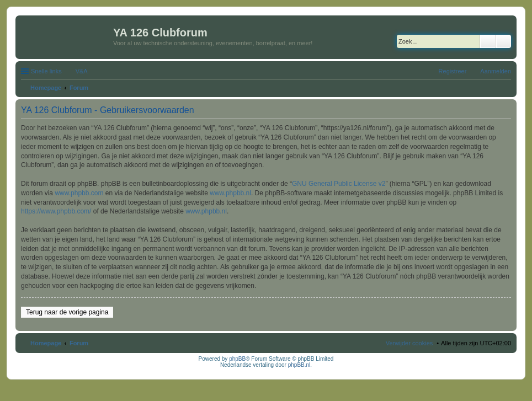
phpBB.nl (299, 365)
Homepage (46, 343)
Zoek (488, 41)
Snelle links (46, 71)
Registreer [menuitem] (453, 71)
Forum (79, 343)
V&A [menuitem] (82, 71)
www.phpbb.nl (230, 193)
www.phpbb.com (79, 193)
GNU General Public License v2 (339, 184)
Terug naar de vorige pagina (67, 312)
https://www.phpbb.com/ (56, 211)
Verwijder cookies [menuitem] (409, 343)
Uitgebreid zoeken (504, 41)
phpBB (237, 359)
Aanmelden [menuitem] (496, 71)
